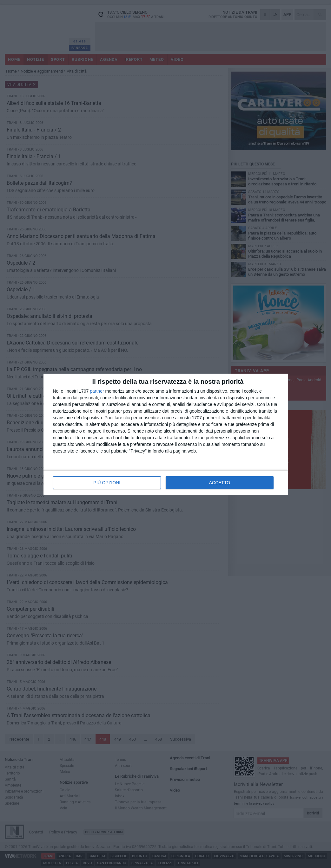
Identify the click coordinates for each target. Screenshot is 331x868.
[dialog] (166, 434)
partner (97, 391)
